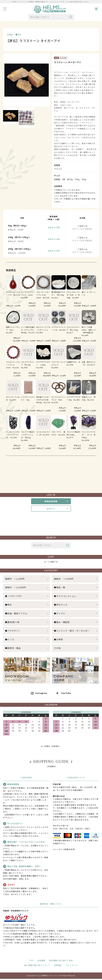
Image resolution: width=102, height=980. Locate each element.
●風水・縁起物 (62, 623)
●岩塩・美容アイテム (16, 615)
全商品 (10, 34)
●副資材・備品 (13, 649)
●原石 (18, 34)
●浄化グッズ (61, 606)
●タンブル (59, 615)
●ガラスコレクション (65, 597)
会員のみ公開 (54, 227)
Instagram (41, 694)
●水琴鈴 (58, 641)
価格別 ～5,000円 (64, 580)
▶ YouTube (64, 694)
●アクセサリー (13, 632)
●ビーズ (9, 641)
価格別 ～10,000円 (15, 589)
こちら (28, 926)
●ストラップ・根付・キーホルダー (72, 632)
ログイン (76, 229)
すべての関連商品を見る (51, 464)
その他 (57, 649)
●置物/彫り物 (12, 623)
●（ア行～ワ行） (14, 597)
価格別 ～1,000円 (15, 580)
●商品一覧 (61, 589)
